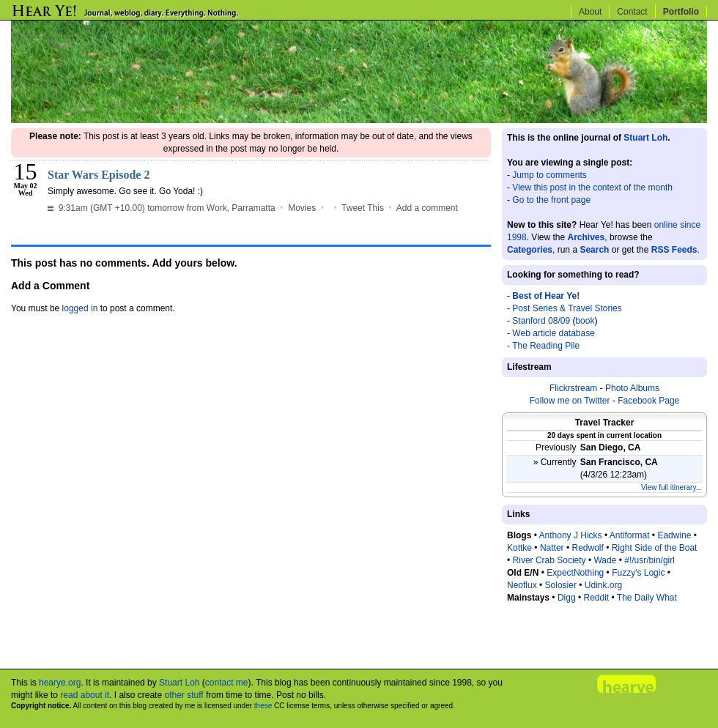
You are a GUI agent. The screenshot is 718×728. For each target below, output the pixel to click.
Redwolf (587, 548)
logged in (80, 308)
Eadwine (674, 535)
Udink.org (603, 585)
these (263, 706)
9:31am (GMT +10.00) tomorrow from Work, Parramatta (162, 208)
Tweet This (363, 208)
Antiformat (630, 535)
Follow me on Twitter (570, 401)
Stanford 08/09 (541, 321)
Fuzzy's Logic (638, 573)
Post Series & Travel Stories (567, 308)
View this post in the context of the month (592, 187)
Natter (552, 548)
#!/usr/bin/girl (649, 560)
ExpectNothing (575, 573)
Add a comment (427, 208)
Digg (567, 598)
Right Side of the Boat (655, 548)
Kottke (519, 548)
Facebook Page (648, 401)
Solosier (561, 585)
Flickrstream (573, 388)
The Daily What (647, 598)
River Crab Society (549, 560)
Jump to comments (549, 175)
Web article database (554, 333)
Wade (605, 560)
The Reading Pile (546, 346)
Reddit (596, 598)
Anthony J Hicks (571, 535)
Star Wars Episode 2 (99, 175)
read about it (85, 695)
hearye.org (60, 683)
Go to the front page (551, 200)
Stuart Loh (645, 138)
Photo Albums (632, 388)
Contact (632, 12)
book (585, 321)
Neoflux (522, 585)
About (590, 12)
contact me (227, 683)
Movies (302, 208)
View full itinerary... (671, 487)
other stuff (184, 695)
